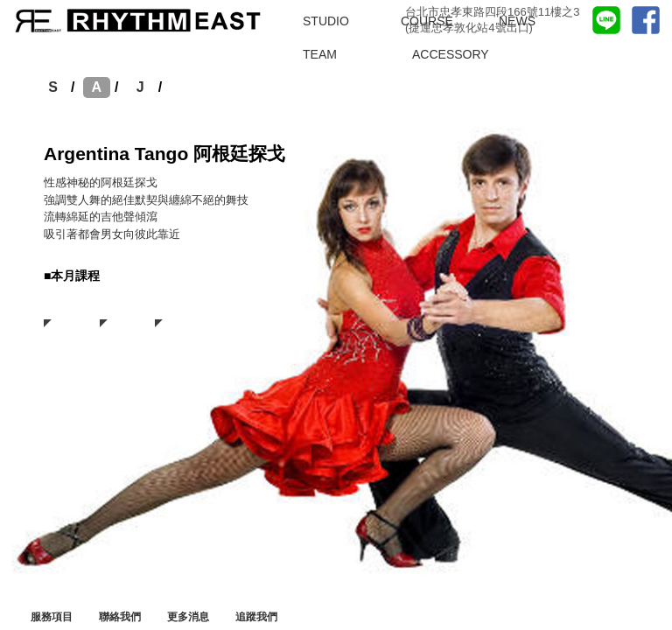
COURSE (427, 21)
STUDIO (326, 21)
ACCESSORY (451, 54)
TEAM (320, 54)
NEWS (517, 21)
